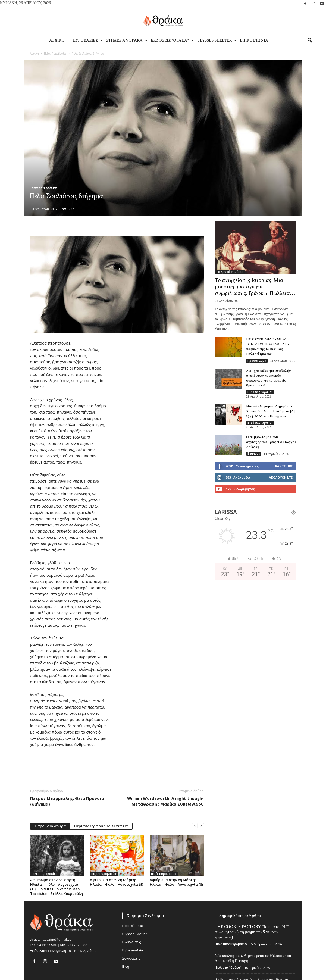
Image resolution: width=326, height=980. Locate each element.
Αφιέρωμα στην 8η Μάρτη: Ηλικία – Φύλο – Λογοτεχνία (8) (176, 882)
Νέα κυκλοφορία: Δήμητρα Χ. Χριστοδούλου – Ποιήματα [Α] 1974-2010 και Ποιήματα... (270, 411)
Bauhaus (254, 454)
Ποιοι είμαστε (133, 926)
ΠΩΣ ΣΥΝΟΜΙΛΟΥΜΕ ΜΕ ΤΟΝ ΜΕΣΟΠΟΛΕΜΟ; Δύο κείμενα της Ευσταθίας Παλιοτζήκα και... (267, 347)
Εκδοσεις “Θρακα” (172, 41)
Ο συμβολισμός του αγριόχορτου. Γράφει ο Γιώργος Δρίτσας (271, 442)
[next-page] (201, 826)
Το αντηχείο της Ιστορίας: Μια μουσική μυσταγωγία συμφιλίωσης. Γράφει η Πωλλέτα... (255, 287)
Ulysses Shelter (216, 41)
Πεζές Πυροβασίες (55, 54)
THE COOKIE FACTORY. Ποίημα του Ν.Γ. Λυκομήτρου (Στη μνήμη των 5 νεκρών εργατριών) (252, 932)
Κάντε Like (284, 466)
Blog (126, 967)
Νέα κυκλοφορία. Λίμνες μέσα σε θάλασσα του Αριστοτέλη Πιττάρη (253, 958)
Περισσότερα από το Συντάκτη (101, 826)
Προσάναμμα (257, 361)
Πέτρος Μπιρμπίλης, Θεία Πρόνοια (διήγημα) (67, 801)
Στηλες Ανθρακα (126, 41)
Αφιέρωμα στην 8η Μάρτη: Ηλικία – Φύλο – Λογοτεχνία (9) (117, 882)
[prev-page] (195, 826)
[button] (310, 40)
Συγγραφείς (131, 958)
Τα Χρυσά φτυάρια (230, 272)
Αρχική (34, 54)
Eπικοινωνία (254, 41)
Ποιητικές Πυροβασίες (232, 944)
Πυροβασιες (87, 41)
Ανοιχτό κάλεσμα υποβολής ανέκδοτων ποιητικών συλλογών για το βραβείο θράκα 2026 (269, 378)
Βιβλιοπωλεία (133, 950)
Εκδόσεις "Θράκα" (260, 392)
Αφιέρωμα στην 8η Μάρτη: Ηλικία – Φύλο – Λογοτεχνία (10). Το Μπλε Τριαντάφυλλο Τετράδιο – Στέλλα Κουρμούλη (57, 887)
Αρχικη (57, 41)
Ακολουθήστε (281, 477)
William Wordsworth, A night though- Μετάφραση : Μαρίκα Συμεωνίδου (165, 801)
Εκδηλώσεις (132, 942)
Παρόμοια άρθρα (50, 826)
